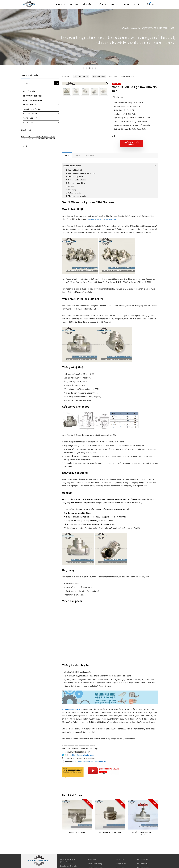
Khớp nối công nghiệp (33, 96)
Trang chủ (60, 4)
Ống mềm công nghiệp (33, 100)
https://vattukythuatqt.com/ (83, 755)
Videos (77, 155)
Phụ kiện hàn (120, 860)
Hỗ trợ (103, 4)
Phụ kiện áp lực (30, 105)
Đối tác (114, 4)
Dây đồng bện (29, 91)
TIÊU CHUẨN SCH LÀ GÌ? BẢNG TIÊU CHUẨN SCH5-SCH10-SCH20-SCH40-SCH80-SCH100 (38, 138)
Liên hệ (126, 4)
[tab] (67, 155)
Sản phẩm (88, 4)
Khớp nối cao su (92, 860)
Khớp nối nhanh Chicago (95, 864)
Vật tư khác (29, 123)
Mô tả (67, 155)
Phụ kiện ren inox (143, 860)
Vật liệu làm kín (30, 114)
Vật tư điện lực (30, 118)
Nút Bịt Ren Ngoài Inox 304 (110, 832)
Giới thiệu (74, 4)
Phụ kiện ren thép (143, 864)
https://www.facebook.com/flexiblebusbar (89, 761)
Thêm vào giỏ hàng (131, 143)
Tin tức (137, 4)
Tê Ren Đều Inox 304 (77, 832)
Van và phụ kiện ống (81, 76)
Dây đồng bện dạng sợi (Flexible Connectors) (68, 861)
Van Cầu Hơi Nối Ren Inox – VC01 (143, 833)
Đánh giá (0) (90, 155)
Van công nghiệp (99, 76)
